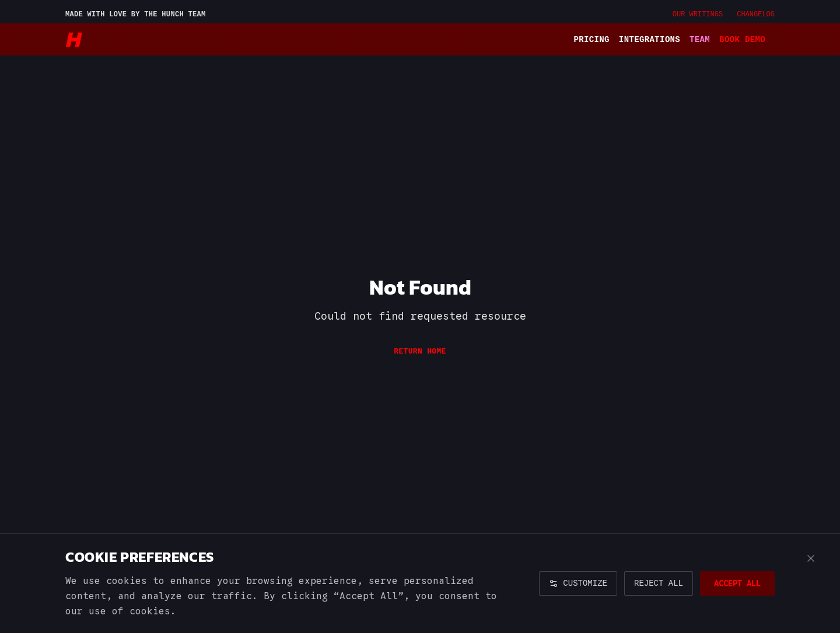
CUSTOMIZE (578, 583)
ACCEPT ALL (737, 583)
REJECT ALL (659, 583)
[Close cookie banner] (811, 558)
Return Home (420, 351)
